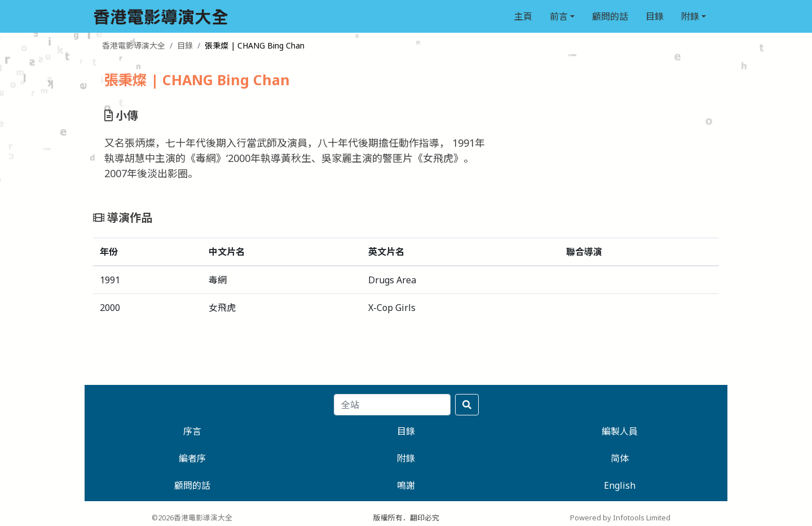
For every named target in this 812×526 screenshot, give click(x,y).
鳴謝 (406, 485)
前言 (559, 16)
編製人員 (620, 431)
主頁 (523, 16)
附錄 (690, 16)
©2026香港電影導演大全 (192, 518)
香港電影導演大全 (134, 45)
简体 (620, 458)
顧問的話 (610, 16)
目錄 (655, 16)
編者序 (192, 458)
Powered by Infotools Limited (620, 518)
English (620, 485)
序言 (192, 431)
